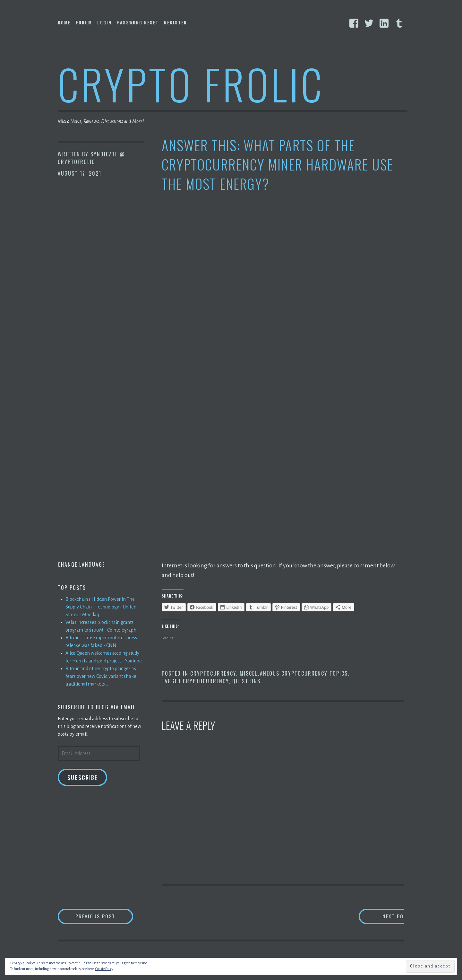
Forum (84, 22)
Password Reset (138, 22)
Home (64, 22)
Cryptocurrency (213, 673)
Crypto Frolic (191, 84)
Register (175, 22)
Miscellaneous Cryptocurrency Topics (294, 673)
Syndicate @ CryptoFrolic (91, 158)
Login (104, 22)
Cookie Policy (104, 969)
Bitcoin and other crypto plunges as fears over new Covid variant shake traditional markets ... (101, 676)
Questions (246, 681)
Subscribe (82, 777)
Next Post (379, 916)
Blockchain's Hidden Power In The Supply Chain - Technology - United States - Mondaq (101, 607)
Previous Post (105, 916)
